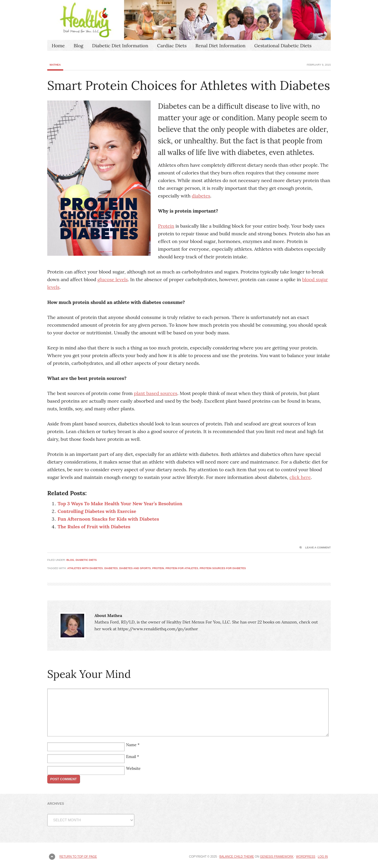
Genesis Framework (277, 857)
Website (133, 769)
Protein (166, 226)
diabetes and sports (135, 568)
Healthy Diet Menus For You (189, 20)
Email (131, 757)
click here (300, 477)
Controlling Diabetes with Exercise (97, 511)
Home (58, 46)
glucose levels (113, 279)
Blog (78, 46)
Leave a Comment (318, 548)
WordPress (306, 857)
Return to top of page (78, 857)
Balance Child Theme (237, 857)
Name (131, 745)
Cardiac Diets (172, 46)
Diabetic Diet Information (120, 46)
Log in (323, 857)
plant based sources (155, 393)
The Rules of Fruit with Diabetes (94, 527)
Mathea (55, 65)
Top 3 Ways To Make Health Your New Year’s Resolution (120, 503)
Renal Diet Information (220, 46)
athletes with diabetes (85, 568)
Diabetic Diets (86, 560)
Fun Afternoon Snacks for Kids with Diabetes (108, 519)
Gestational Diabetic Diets (283, 46)
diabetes (201, 196)
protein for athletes (182, 568)
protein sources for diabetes (223, 568)
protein (158, 568)
